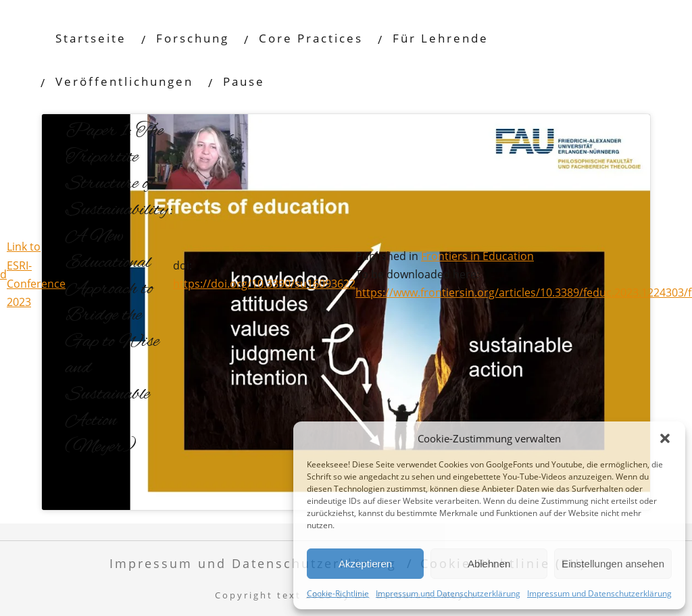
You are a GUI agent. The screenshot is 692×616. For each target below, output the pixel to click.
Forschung (193, 38)
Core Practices (311, 38)
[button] (665, 438)
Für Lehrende (441, 38)
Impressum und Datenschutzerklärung (448, 593)
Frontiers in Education (477, 256)
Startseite (91, 38)
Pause (244, 81)
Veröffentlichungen (124, 81)
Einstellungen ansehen (613, 564)
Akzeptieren (365, 564)
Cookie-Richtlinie (338, 593)
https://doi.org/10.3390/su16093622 (264, 284)
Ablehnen (489, 564)
